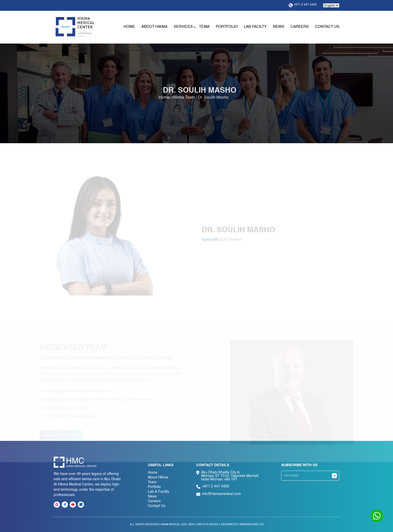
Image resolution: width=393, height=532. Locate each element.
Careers (300, 27)
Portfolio (227, 27)
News (279, 27)
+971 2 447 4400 (303, 5)
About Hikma (154, 27)
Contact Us (327, 27)
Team (204, 27)
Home (129, 27)
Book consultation (56, 437)
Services (183, 27)
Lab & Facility (159, 492)
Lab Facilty (255, 27)
